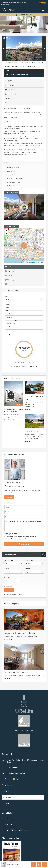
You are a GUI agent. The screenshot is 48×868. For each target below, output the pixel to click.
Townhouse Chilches (32, 431)
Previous (4, 48)
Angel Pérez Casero (14, 865)
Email (8, 284)
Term (7, 297)
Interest (8, 304)
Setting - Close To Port (13, 175)
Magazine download (11, 838)
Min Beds (28, 569)
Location (7, 569)
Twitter (9, 276)
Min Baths (7, 577)
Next (44, 48)
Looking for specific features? (13, 594)
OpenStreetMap (34, 262)
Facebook (9, 271)
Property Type (29, 560)
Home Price (9, 314)
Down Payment (10, 324)
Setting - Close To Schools (14, 178)
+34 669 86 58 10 (17, 482)
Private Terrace (11, 171)
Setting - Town (11, 186)
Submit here (7, 791)
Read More (34, 636)
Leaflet (26, 262)
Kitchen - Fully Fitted (13, 168)
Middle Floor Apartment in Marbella (16, 672)
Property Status (9, 560)
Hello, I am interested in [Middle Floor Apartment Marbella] (24, 526)
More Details (16, 417)
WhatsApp (9, 280)
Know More (9, 497)
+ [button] (6, 231)
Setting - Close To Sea (13, 182)
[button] (43, 10)
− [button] (6, 234)
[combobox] (24, 300)
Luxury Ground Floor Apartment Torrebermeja (20, 633)
